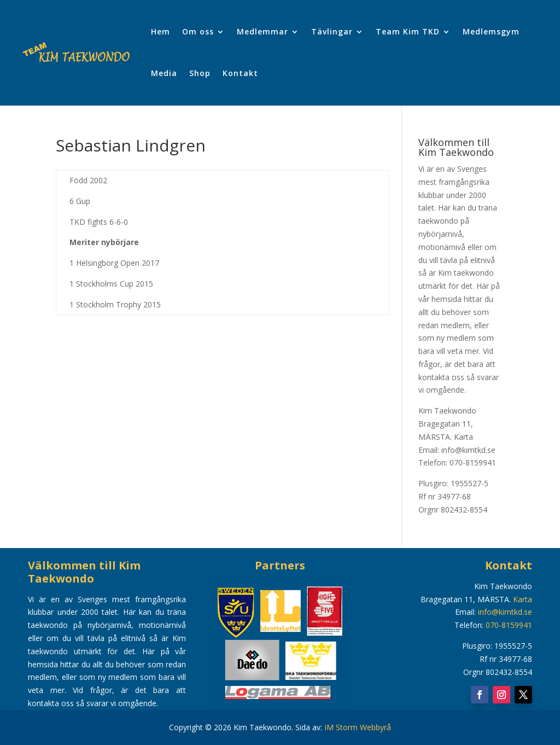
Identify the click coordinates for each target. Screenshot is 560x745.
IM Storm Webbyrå (358, 727)
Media (164, 73)
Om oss (198, 31)
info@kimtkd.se (505, 612)
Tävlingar (332, 31)
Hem (161, 31)
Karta (463, 437)
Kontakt (240, 73)
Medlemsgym (491, 31)
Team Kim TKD (408, 31)
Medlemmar (262, 31)
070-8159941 (509, 625)
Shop (200, 73)
